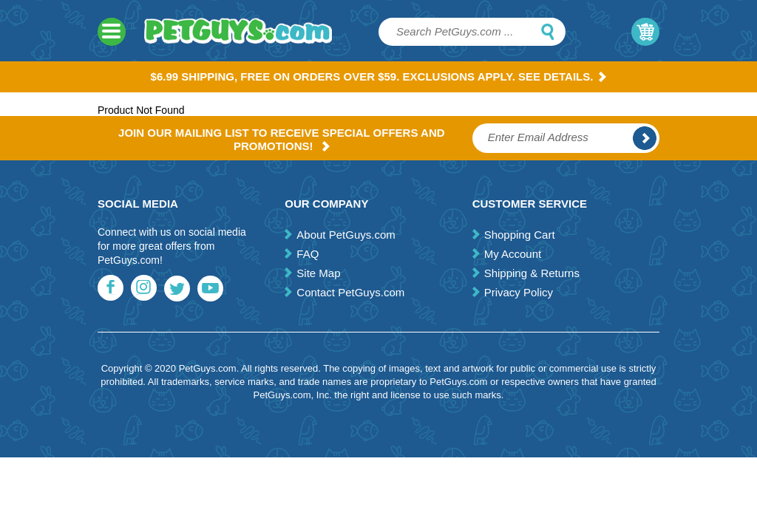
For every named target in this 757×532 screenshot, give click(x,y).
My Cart (645, 32)
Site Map (318, 273)
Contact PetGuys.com (350, 292)
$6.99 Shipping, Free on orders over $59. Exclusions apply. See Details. (379, 76)
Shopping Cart (520, 235)
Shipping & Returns (532, 273)
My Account (513, 254)
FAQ (308, 254)
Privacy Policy (519, 292)
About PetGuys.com (346, 235)
